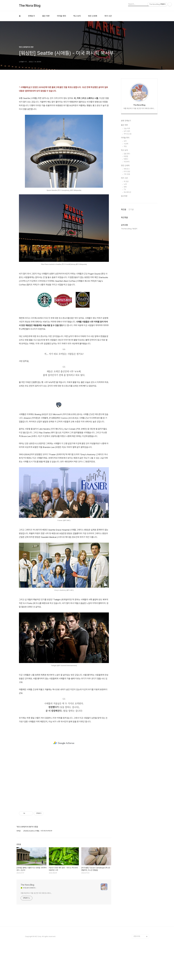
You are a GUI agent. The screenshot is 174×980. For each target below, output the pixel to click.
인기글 (131, 288)
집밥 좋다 (127, 232)
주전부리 (127, 240)
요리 (125, 219)
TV (125, 268)
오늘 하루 (127, 207)
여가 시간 (108, 16)
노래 (125, 262)
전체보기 (31, 16)
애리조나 (127, 247)
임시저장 (124, 274)
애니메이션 (127, 270)
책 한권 (126, 260)
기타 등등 (127, 252)
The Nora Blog (30, 6)
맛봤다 (126, 237)
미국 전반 (127, 250)
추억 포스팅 (128, 212)
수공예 (126, 222)
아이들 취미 (61, 16)
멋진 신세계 (93, 16)
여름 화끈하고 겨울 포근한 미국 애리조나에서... (36, 893)
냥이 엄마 (127, 209)
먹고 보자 (77, 16)
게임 (125, 224)
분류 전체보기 (126, 199)
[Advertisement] (64, 743)
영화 (125, 265)
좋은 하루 (46, 16)
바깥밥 (126, 234)
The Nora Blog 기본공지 (129, 307)
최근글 (124, 288)
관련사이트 (137, 936)
